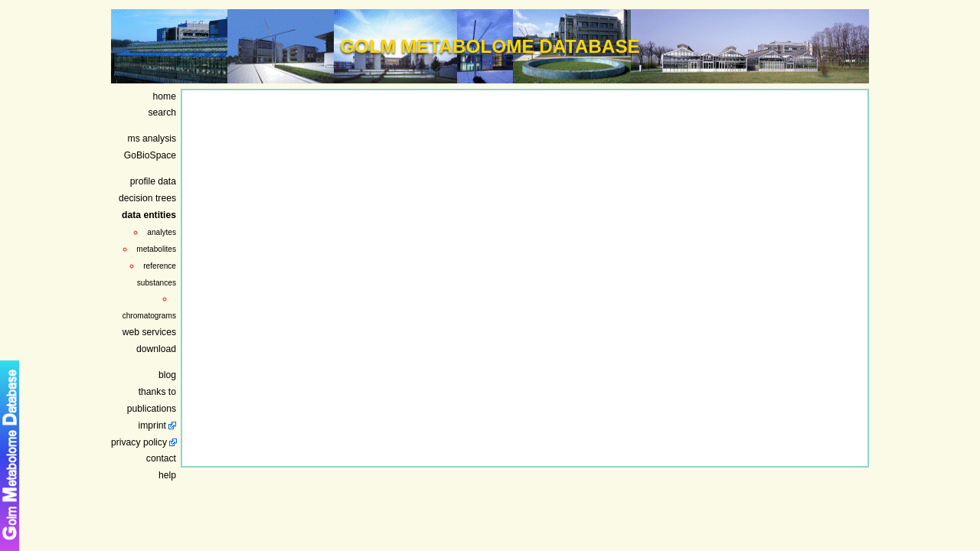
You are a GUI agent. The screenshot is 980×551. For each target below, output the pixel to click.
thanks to (157, 392)
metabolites (156, 249)
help (167, 475)
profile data (153, 181)
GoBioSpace (150, 155)
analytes (162, 232)
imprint (152, 425)
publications (152, 409)
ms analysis (152, 139)
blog (167, 375)
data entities (149, 215)
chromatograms (149, 316)
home (165, 96)
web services (149, 332)
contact (161, 458)
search (163, 112)
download (156, 349)
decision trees (147, 198)
